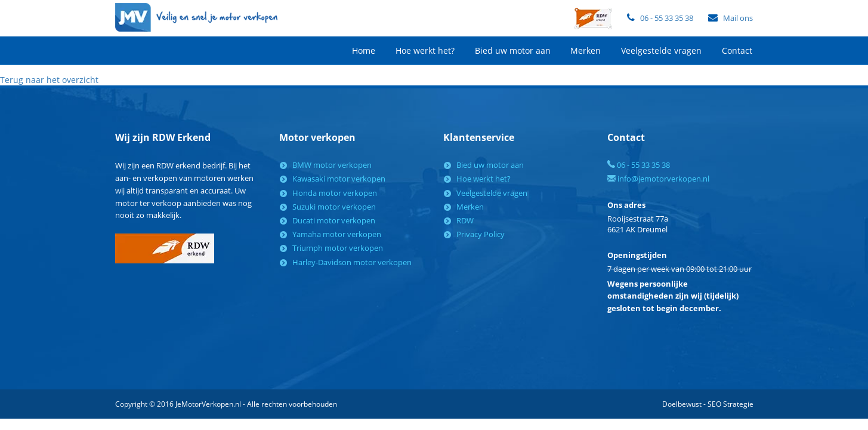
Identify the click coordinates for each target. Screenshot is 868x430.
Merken (586, 50)
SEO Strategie (730, 404)
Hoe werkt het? (425, 50)
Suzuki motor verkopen (334, 207)
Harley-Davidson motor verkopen (352, 262)
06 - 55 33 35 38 (667, 18)
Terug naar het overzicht (49, 80)
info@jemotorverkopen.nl (658, 179)
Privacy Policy (481, 234)
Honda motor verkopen (335, 193)
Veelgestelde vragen (661, 50)
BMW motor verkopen (332, 165)
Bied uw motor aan (513, 50)
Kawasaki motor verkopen (339, 179)
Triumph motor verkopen (338, 248)
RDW (465, 220)
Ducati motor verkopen (334, 220)
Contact (737, 50)
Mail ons (738, 18)
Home (364, 50)
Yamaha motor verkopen (337, 234)
